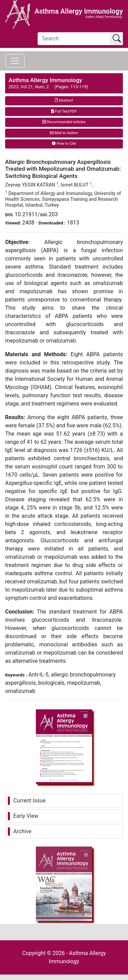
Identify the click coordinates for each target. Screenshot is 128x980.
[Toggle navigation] (15, 61)
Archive (22, 831)
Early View (26, 816)
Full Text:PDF (64, 111)
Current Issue (30, 801)
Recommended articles (64, 122)
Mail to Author (64, 133)
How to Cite (64, 144)
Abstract (64, 100)
